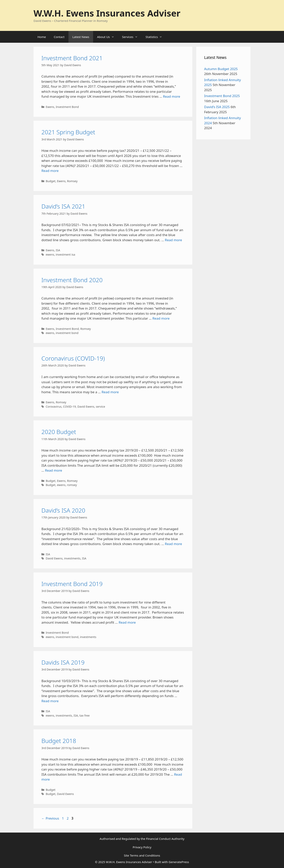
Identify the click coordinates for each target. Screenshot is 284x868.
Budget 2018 (59, 741)
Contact (59, 37)
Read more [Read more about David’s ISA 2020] (173, 544)
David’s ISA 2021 (63, 206)
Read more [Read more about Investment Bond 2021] (171, 96)
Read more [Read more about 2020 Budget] (54, 470)
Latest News (81, 37)
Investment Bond (67, 107)
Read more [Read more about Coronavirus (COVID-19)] (110, 392)
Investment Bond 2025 (222, 96)
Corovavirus (54, 407)
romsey (72, 485)
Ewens (50, 107)
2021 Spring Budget (68, 132)
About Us (108, 37)
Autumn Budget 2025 (221, 69)
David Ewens (86, 407)
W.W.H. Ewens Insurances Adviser (107, 13)
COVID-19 (70, 407)
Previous (50, 818)
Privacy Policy (142, 847)
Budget (51, 181)
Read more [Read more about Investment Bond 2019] (127, 622)
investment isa (65, 255)
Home (42, 37)
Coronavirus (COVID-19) (73, 358)
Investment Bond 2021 (72, 58)
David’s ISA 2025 (217, 107)
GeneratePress (179, 862)
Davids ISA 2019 (63, 662)
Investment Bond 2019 (72, 584)
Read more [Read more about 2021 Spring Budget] (50, 171)
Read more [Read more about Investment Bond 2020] (161, 318)
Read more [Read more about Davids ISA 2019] (50, 701)
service (100, 407)
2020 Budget (59, 432)
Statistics (156, 37)
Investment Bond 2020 (72, 280)
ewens (50, 255)
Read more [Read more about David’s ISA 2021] (173, 240)
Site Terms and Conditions (142, 855)
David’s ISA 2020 (63, 510)
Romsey (72, 181)
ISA (58, 250)
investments (72, 558)
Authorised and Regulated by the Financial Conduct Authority (142, 839)
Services (132, 37)
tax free (85, 715)
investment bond (67, 333)
